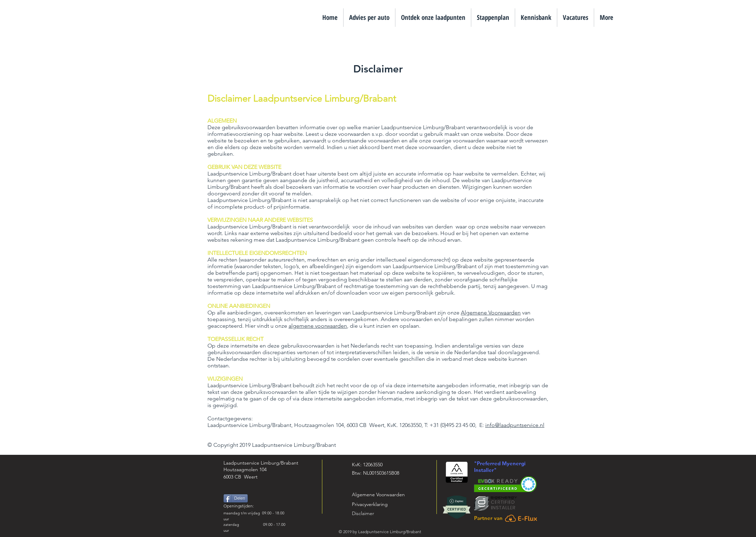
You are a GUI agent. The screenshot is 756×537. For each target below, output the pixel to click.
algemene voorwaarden (318, 326)
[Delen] (236, 498)
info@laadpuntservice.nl (515, 425)
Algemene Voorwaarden (491, 313)
